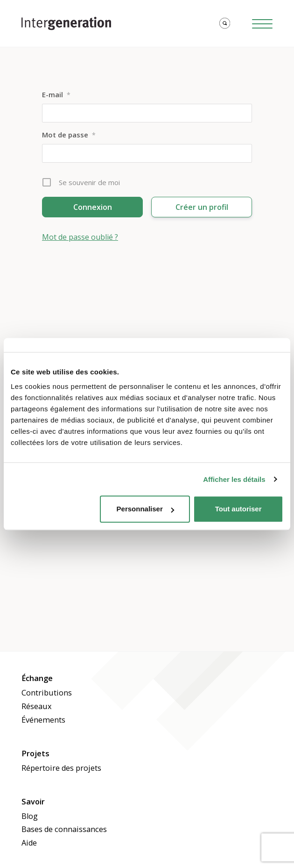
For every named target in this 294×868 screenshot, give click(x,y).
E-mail (56, 94)
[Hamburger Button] (262, 24)
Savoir (33, 802)
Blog (30, 816)
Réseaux (37, 706)
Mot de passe (69, 135)
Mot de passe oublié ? (80, 237)
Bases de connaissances (64, 829)
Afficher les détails (234, 479)
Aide (29, 843)
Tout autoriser (238, 509)
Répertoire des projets (61, 768)
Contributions (47, 693)
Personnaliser (145, 509)
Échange (37, 678)
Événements (43, 720)
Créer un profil (202, 207)
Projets (35, 753)
